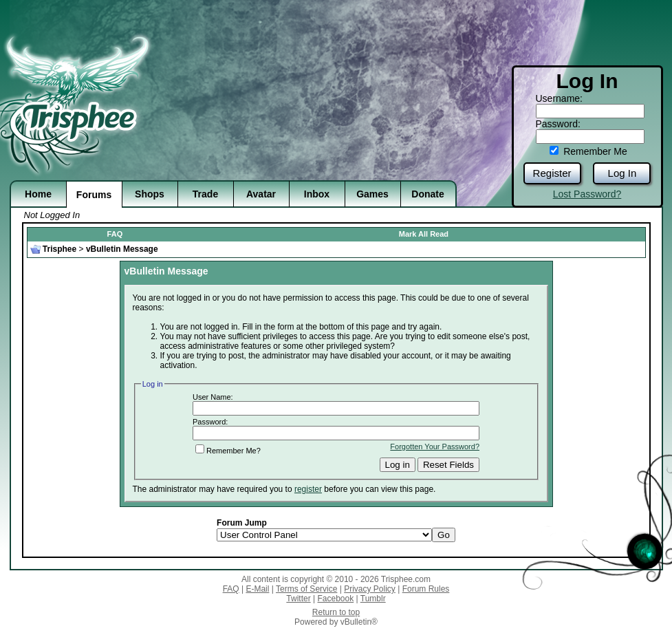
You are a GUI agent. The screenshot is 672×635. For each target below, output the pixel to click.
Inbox (317, 194)
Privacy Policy (370, 589)
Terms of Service (306, 589)
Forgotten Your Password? (435, 446)
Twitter (298, 599)
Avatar (261, 194)
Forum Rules (426, 589)
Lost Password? (587, 194)
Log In (622, 173)
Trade (205, 194)
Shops (150, 194)
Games (372, 194)
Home (38, 194)
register (308, 489)
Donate (427, 194)
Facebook (335, 599)
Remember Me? (228, 451)
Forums (94, 195)
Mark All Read (424, 234)
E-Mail (257, 589)
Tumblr (373, 599)
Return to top (336, 612)
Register (552, 173)
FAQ (115, 234)
